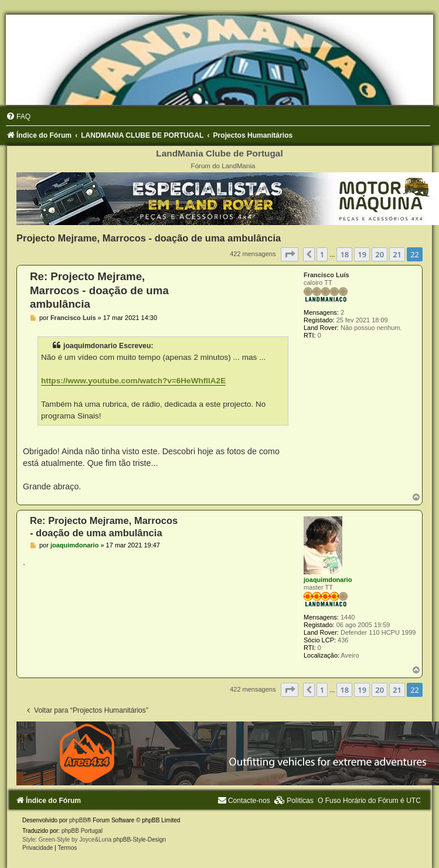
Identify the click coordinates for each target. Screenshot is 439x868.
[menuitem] (18, 117)
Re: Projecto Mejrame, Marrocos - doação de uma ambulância (99, 290)
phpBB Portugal (82, 831)
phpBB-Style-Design (139, 840)
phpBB (78, 820)
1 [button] (322, 254)
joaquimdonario (328, 580)
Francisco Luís (326, 275)
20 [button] (380, 254)
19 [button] (362, 254)
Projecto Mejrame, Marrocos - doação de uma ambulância (149, 238)
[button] (290, 254)
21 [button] (397, 254)
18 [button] (344, 254)
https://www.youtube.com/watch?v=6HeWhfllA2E (133, 381)
